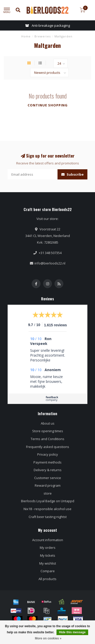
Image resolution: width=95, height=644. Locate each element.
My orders (48, 548)
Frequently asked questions (48, 447)
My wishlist (48, 563)
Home (26, 36)
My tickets (48, 555)
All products (48, 579)
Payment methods (48, 462)
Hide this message (72, 632)
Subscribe (72, 174)
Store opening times (48, 431)
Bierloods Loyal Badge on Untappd (48, 501)
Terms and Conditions (48, 439)
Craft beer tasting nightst (48, 517)
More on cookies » (48, 638)
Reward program (48, 485)
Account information (48, 540)
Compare (48, 571)
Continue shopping (48, 105)
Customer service (48, 478)
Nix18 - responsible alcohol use (48, 509)
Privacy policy (48, 454)
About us (48, 423)
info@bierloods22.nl (50, 263)
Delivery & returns (48, 470)
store (48, 493)
